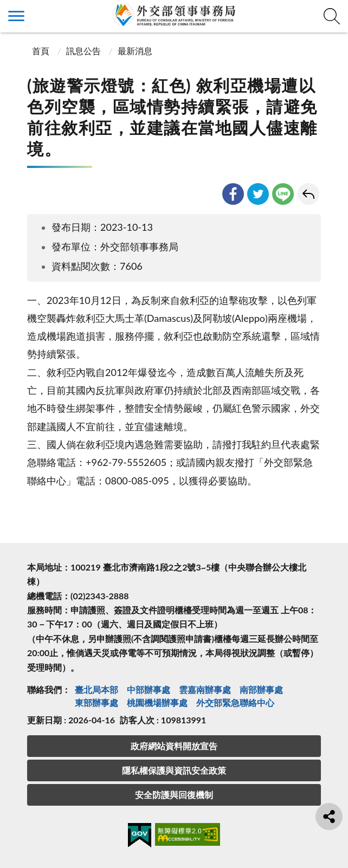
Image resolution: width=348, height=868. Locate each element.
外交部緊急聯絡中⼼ (235, 702)
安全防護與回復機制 (174, 795)
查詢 (332, 16)
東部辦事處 (96, 702)
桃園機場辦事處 (157, 702)
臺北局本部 (96, 689)
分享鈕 (329, 817)
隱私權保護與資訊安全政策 (174, 770)
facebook (233, 194)
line (283, 194)
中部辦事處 (149, 689)
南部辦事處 (261, 689)
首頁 (40, 51)
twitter (258, 194)
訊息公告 (83, 51)
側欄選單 (16, 16)
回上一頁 (308, 194)
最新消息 (135, 51)
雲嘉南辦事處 (205, 689)
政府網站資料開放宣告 (174, 746)
